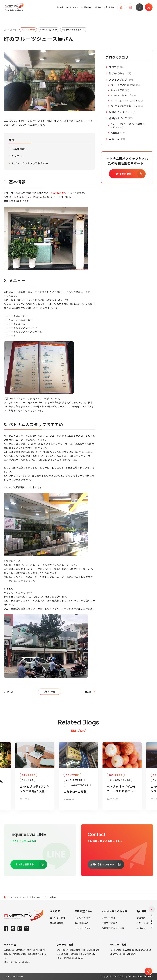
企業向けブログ (110, 923)
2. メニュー (18, 156)
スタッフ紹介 (143, 923)
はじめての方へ (83, 918)
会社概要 (141, 918)
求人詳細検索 (57, 923)
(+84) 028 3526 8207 (72, 958)
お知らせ (141, 928)
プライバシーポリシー (13, 976)
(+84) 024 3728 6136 (19, 962)
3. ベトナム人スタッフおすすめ (30, 163)
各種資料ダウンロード (113, 928)
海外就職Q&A (82, 923)
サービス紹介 (108, 918)
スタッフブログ (83, 928)
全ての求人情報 (58, 918)
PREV (11, 692)
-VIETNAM (13, 897)
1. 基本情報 (18, 149)
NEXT (88, 692)
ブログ (25, 897)
